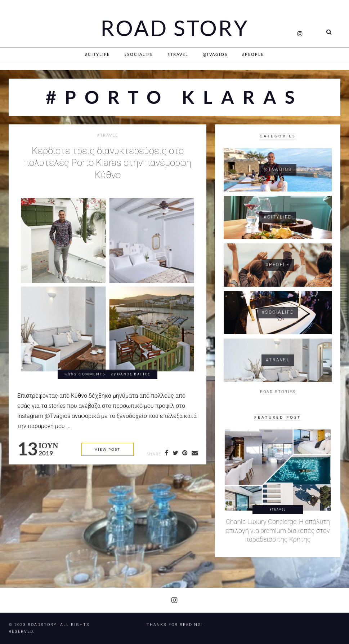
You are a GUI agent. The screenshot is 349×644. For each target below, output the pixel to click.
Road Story (175, 28)
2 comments (90, 374)
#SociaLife (139, 54)
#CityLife (97, 54)
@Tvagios (215, 54)
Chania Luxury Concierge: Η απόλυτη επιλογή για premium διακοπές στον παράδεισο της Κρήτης (278, 531)
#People (253, 54)
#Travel (178, 54)
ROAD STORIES (278, 392)
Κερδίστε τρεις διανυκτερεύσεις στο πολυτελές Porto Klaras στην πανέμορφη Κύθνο (108, 163)
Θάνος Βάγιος (134, 374)
